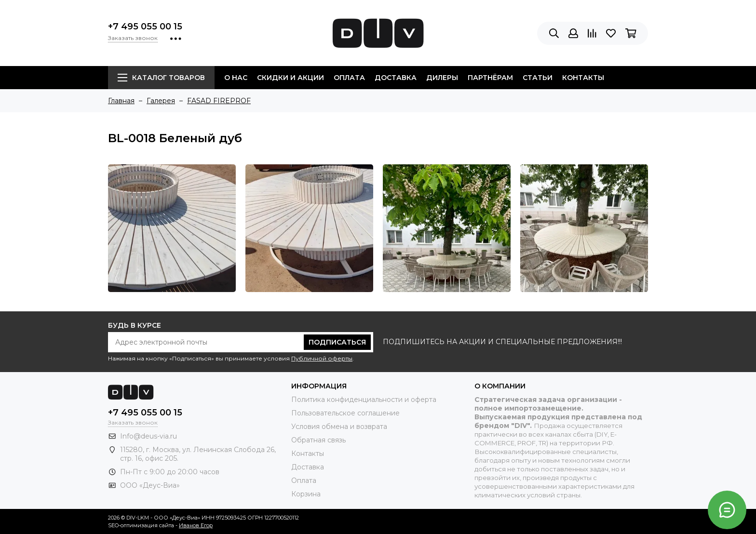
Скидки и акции (290, 78)
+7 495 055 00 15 (145, 27)
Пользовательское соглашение (345, 413)
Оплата (349, 78)
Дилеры (442, 78)
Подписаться (337, 342)
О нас (236, 78)
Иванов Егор (196, 525)
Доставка (396, 78)
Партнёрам (490, 78)
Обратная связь (318, 440)
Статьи (538, 78)
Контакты (583, 78)
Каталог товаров (161, 78)
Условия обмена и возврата (339, 427)
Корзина (306, 494)
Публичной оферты (322, 358)
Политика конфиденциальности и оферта (364, 400)
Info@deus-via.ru (148, 436)
